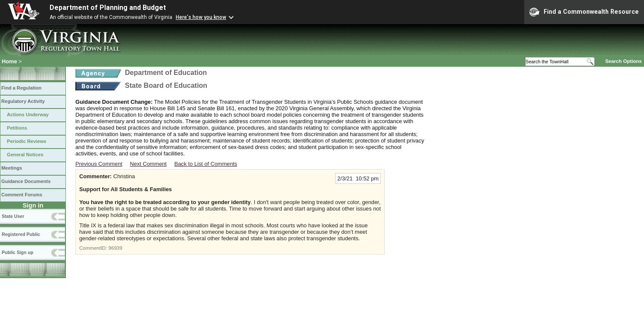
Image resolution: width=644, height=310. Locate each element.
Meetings (12, 168)
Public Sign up (17, 252)
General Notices (25, 155)
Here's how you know (201, 17)
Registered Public (21, 234)
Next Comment (148, 164)
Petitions (17, 128)
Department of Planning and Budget (108, 8)
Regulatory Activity (23, 101)
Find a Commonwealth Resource (584, 12)
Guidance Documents (26, 181)
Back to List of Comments (206, 164)
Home (9, 61)
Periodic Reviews (27, 141)
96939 (115, 248)
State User (13, 216)
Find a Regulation (21, 88)
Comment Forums (22, 195)
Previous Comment (99, 164)
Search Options (624, 61)
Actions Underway (28, 115)
